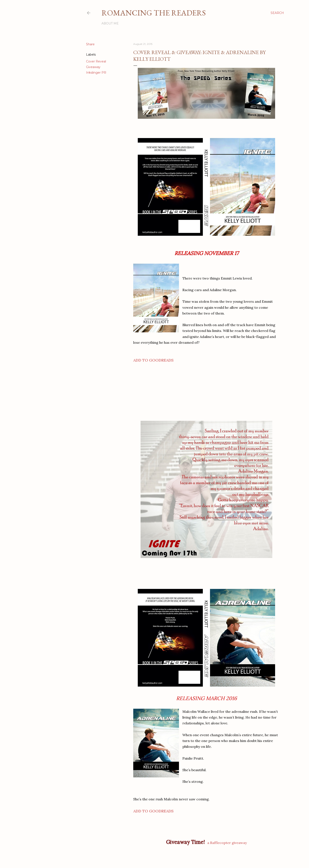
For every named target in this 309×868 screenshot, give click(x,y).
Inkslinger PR (96, 73)
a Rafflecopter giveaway (227, 843)
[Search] (277, 13)
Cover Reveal (96, 61)
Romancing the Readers (154, 13)
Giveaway (93, 67)
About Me (110, 23)
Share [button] (90, 44)
